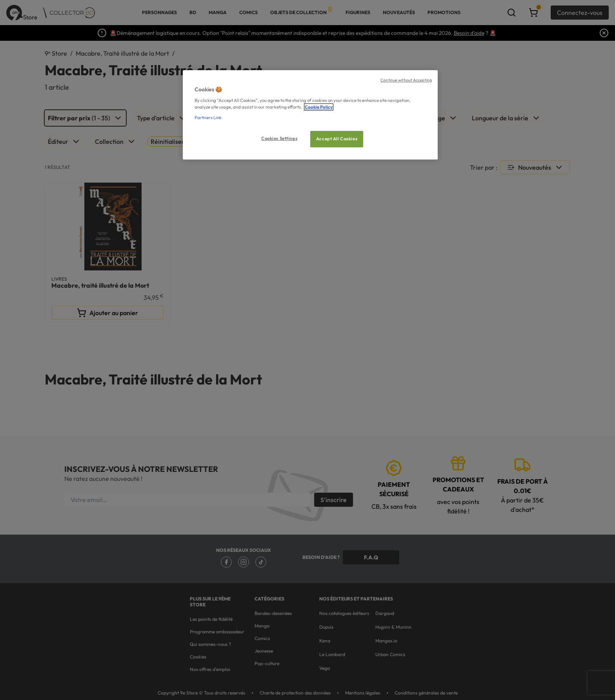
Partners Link (208, 118)
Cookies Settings (279, 138)
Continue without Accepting (406, 80)
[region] (310, 115)
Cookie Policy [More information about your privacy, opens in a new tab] (319, 107)
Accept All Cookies (337, 139)
